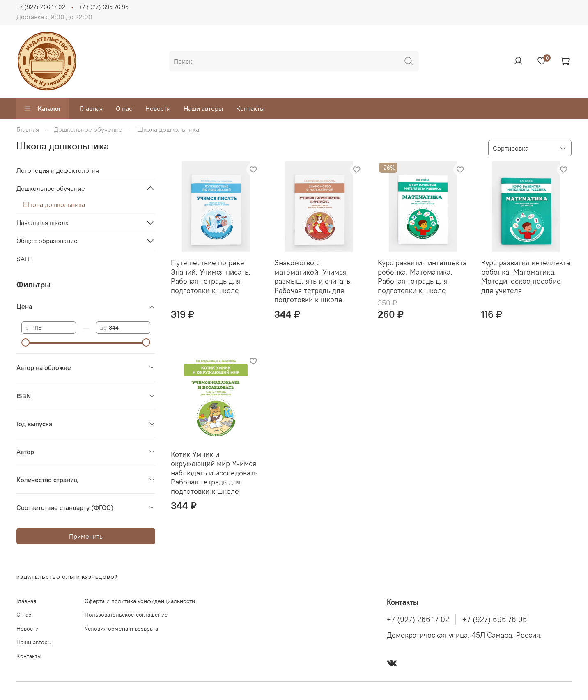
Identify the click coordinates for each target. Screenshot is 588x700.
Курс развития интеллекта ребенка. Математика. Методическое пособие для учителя (526, 277)
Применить (86, 536)
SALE (24, 259)
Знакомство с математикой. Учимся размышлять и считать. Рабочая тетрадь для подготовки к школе (313, 281)
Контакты (250, 108)
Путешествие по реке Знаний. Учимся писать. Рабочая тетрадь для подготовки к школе (211, 277)
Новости (158, 108)
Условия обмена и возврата (121, 629)
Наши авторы (203, 108)
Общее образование (47, 241)
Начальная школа (42, 223)
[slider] (25, 342)
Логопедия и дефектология (58, 170)
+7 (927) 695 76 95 (104, 7)
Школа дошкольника (54, 204)
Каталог (42, 108)
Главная (91, 108)
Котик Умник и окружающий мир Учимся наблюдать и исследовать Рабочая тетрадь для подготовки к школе (214, 473)
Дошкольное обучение (88, 129)
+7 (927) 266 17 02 (41, 7)
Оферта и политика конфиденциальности (140, 601)
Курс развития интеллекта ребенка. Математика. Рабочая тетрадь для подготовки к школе (422, 277)
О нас (124, 108)
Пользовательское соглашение (126, 615)
